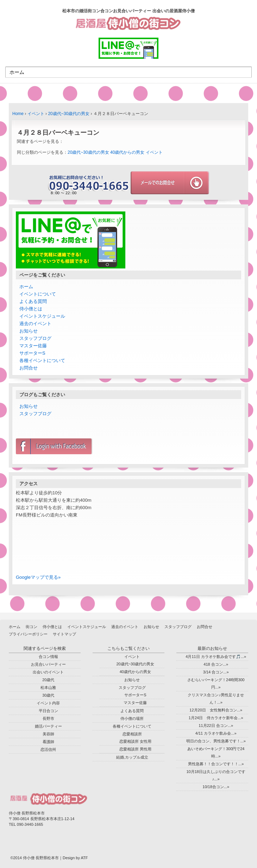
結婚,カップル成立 (132, 757)
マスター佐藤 (33, 346)
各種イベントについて (42, 360)
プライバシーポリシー (28, 634)
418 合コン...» (216, 664)
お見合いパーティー (48, 664)
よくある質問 (33, 301)
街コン (32, 627)
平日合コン (48, 711)
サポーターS (32, 353)
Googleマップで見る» (38, 577)
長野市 (48, 718)
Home (18, 114)
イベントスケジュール (42, 316)
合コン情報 (48, 657)
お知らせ (29, 331)
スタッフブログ (35, 338)
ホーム (26, 287)
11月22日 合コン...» (216, 726)
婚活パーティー (48, 726)
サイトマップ (64, 634)
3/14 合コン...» (216, 672)
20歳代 (48, 680)
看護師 (48, 742)
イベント (36, 114)
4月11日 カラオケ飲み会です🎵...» (216, 657)
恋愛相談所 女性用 (135, 741)
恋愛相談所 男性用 (135, 749)
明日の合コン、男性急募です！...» (216, 741)
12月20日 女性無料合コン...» (216, 710)
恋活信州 (48, 749)
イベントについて (38, 294)
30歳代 (48, 695)
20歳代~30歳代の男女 (69, 114)
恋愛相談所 (132, 734)
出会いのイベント (48, 672)
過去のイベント (35, 324)
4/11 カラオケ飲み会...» (216, 733)
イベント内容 (48, 703)
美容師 (48, 734)
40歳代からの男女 (127, 152)
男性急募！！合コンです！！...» (216, 764)
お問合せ (29, 368)
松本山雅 (48, 688)
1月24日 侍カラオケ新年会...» (216, 718)
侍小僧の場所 (132, 718)
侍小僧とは (31, 309)
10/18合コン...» (216, 787)
